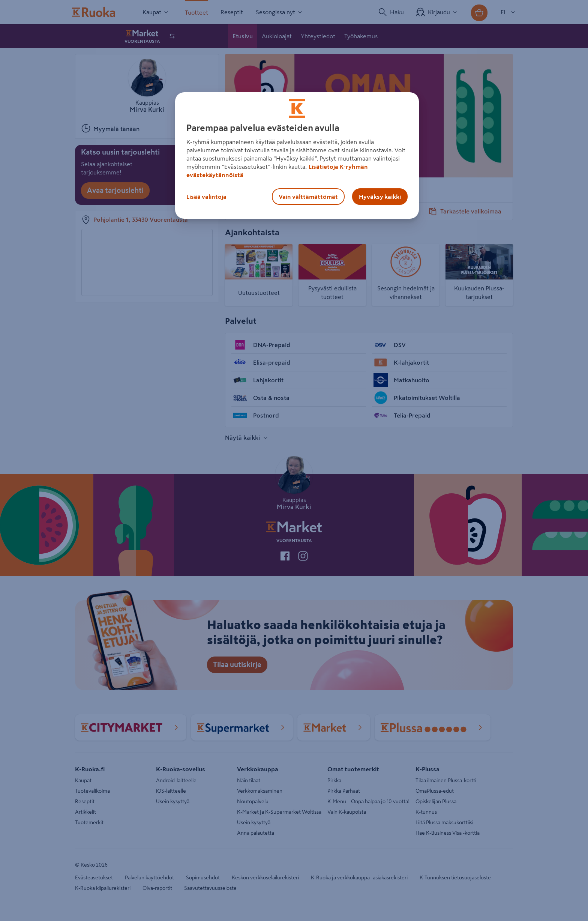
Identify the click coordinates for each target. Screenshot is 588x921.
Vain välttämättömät (308, 197)
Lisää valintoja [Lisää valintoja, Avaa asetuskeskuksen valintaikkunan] (206, 197)
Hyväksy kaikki (380, 197)
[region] (297, 156)
